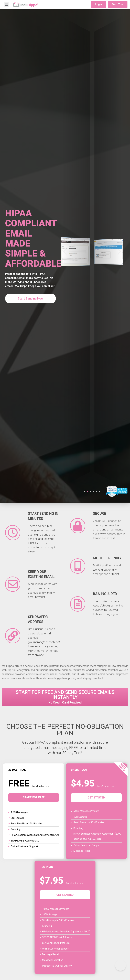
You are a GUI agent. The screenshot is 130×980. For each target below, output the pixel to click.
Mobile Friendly (107, 558)
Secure (99, 514)
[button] (7, 4)
